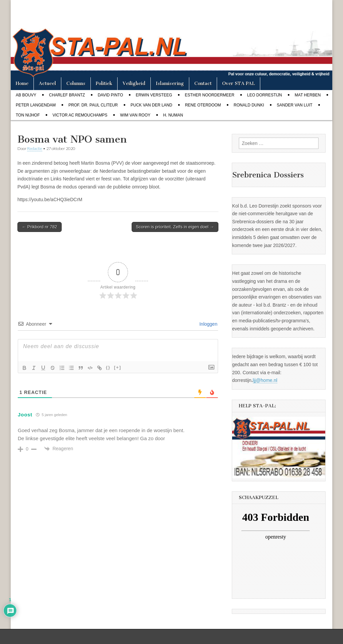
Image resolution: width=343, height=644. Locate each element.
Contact (203, 84)
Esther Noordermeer (210, 95)
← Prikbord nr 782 (40, 227)
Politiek (104, 84)
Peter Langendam (36, 105)
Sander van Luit (294, 105)
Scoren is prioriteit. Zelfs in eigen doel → (175, 227)
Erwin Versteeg (154, 95)
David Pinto (111, 95)
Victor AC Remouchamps (80, 115)
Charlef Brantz (67, 95)
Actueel (47, 84)
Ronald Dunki (249, 105)
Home (22, 84)
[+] (118, 367)
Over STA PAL (238, 84)
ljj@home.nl (265, 380)
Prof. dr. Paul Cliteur (93, 105)
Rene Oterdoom (203, 105)
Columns (76, 84)
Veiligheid (134, 84)
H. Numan (173, 115)
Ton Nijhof (28, 115)
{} (108, 367)
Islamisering (170, 84)
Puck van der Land (151, 105)
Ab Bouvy (26, 95)
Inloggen (208, 324)
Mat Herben (308, 95)
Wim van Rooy (135, 115)
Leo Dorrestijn (265, 95)
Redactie (35, 148)
